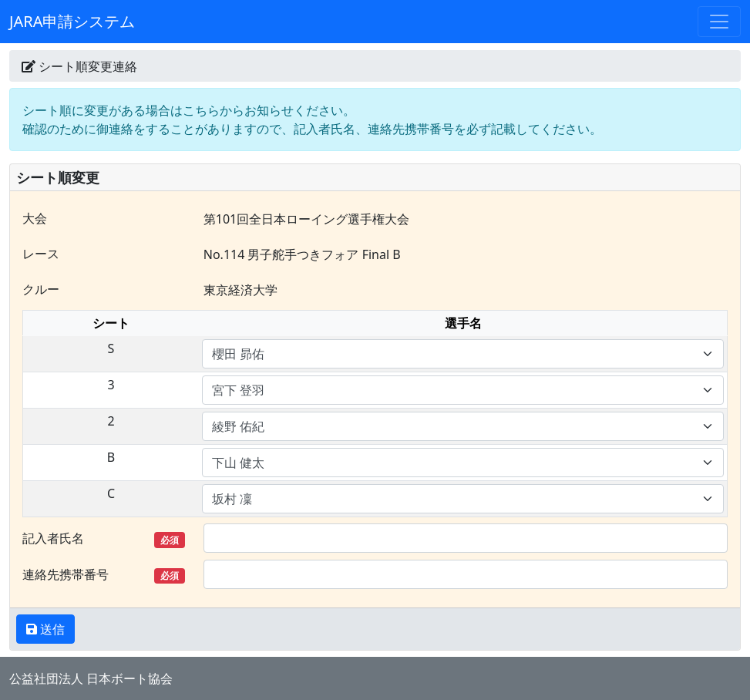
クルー (41, 289)
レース (41, 254)
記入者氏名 (104, 538)
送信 (51, 629)
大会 (35, 218)
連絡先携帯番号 (104, 575)
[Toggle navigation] (719, 22)
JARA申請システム (72, 21)
